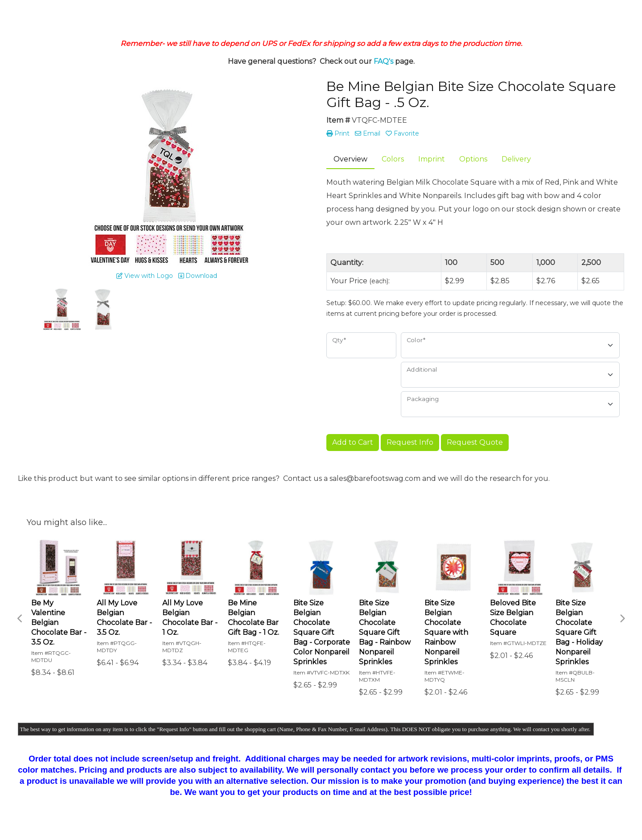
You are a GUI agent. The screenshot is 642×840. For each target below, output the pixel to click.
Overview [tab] (350, 159)
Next (622, 619)
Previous (20, 619)
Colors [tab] (393, 159)
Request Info (410, 442)
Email (368, 133)
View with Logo (145, 276)
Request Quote (475, 442)
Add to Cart (353, 442)
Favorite (402, 133)
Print (338, 133)
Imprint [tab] (432, 159)
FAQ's (383, 61)
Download (198, 276)
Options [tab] (473, 159)
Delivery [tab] (516, 159)
